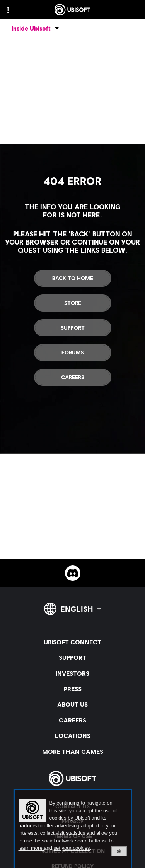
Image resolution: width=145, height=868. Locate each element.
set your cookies (72, 848)
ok (119, 851)
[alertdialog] (73, 829)
